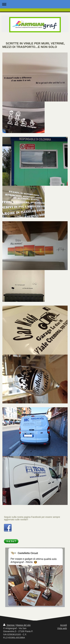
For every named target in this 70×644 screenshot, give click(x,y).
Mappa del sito (23, 625)
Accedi (63, 625)
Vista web (62, 628)
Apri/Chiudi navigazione (35, 4)
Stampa (9, 625)
